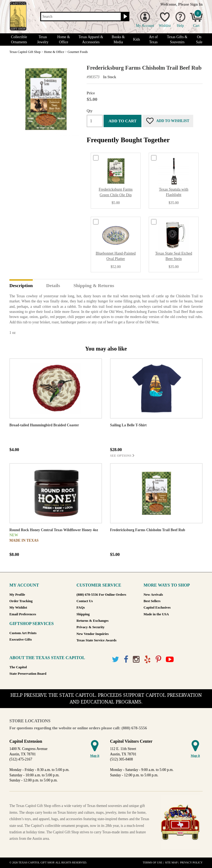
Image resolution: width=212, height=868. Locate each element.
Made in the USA (156, 614)
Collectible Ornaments (19, 40)
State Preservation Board (28, 674)
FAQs (81, 608)
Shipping (83, 614)
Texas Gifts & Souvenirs (177, 40)
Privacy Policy (191, 862)
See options (122, 456)
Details (53, 286)
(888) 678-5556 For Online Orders (101, 595)
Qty (90, 111)
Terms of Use (153, 862)
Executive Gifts (21, 640)
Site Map (171, 862)
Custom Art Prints (23, 633)
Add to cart (122, 121)
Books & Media (118, 40)
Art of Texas (153, 40)
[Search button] (125, 17)
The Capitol (18, 667)
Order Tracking (21, 601)
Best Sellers (152, 601)
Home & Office (63, 40)
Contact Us (85, 601)
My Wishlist (18, 608)
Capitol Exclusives (157, 608)
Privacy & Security (90, 627)
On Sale (199, 40)
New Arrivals (153, 595)
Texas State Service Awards (96, 640)
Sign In (196, 4)
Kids (137, 39)
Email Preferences (23, 614)
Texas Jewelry (43, 40)
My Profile (17, 595)
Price (91, 93)
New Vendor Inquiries (93, 634)
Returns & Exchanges (92, 621)
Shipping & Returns (94, 286)
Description (21, 286)
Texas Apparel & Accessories (91, 40)
